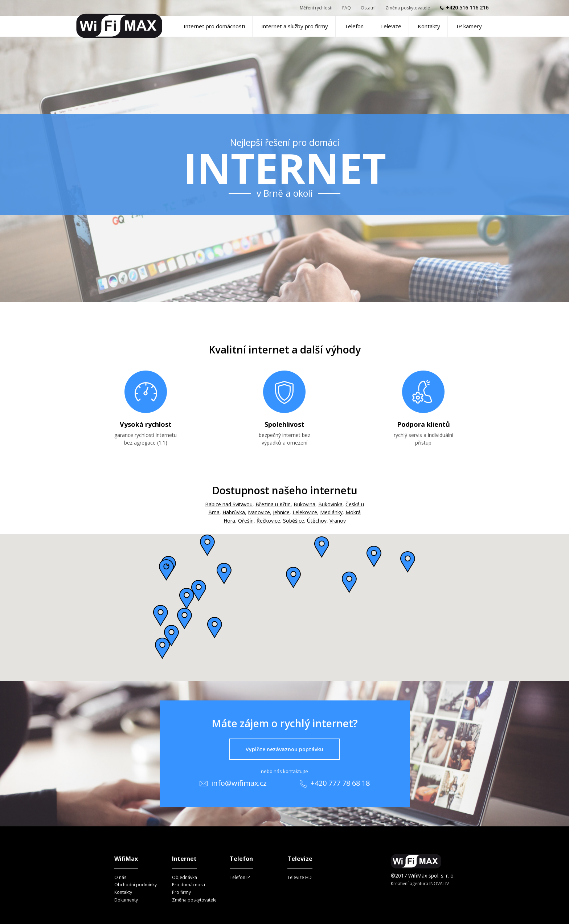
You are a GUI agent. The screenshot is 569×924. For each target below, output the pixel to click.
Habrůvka (234, 512)
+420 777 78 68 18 (335, 783)
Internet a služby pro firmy (295, 26)
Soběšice (294, 521)
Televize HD (300, 877)
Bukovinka (330, 504)
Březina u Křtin (273, 504)
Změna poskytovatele (408, 8)
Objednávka (185, 877)
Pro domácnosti (189, 885)
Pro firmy (181, 892)
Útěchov (317, 521)
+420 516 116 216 (467, 7)
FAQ (347, 8)
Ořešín (246, 521)
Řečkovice (268, 521)
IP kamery (469, 26)
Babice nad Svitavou (229, 504)
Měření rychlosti (316, 8)
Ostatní (368, 8)
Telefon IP (240, 877)
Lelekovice (305, 512)
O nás (120, 877)
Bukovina (304, 504)
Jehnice (281, 512)
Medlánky (331, 512)
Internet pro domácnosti (214, 26)
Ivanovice (259, 512)
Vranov (338, 521)
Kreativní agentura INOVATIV (420, 884)
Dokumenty (126, 900)
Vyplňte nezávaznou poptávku (284, 749)
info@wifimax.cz (233, 783)
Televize (391, 26)
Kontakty (429, 26)
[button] (293, 578)
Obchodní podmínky (136, 885)
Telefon (354, 26)
